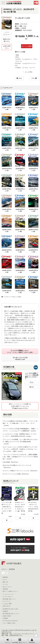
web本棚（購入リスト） (20, 641)
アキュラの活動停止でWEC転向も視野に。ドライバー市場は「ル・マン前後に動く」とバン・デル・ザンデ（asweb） (20, 423)
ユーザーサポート (8, 597)
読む (32, 382)
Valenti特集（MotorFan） (11, 462)
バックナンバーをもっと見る (11, 297)
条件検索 (5, 589)
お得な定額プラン (7, 47)
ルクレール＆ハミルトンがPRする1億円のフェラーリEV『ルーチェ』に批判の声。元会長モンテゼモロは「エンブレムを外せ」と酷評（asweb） (20, 449)
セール (5, 580)
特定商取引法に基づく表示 (10, 609)
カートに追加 (27, 46)
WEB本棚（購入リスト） (10, 599)
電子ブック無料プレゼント (10, 591)
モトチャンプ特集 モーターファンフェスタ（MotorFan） (20, 471)
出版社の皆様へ (7, 616)
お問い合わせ (7, 606)
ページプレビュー (7, 33)
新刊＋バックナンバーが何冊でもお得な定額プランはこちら (20, 406)
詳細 (32, 387)
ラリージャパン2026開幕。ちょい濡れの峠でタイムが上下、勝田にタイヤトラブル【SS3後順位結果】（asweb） (20, 442)
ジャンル (5, 584)
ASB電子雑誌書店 (14, 563)
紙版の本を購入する (7, 40)
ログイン (8, 641)
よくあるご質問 (7, 604)
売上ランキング (7, 587)
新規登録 (32, 641)
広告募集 (5, 618)
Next (20, 78)
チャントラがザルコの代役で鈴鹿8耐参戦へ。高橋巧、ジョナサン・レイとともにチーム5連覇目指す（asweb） (20, 430)
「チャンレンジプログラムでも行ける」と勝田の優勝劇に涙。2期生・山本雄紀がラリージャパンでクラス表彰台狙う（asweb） (20, 457)
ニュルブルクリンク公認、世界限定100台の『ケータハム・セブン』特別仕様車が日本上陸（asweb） (20, 435)
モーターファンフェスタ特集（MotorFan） (16, 474)
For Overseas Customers (10, 621)
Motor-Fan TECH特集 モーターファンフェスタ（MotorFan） (17, 466)
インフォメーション (8, 594)
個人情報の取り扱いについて (11, 614)
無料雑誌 (5, 577)
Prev (33, 78)
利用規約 (5, 611)
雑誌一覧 (5, 582)
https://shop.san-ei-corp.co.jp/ (22, 340)
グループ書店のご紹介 (9, 623)
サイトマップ (7, 601)
